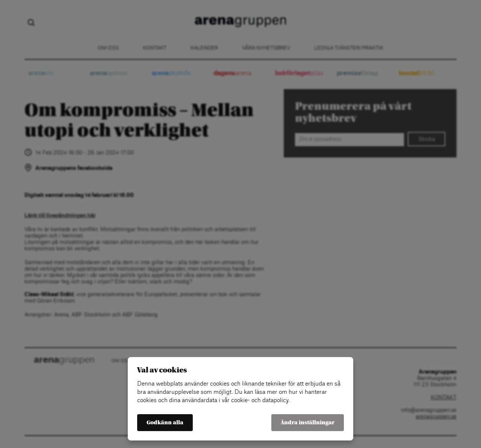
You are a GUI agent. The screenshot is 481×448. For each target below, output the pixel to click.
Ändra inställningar (308, 423)
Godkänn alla (165, 423)
